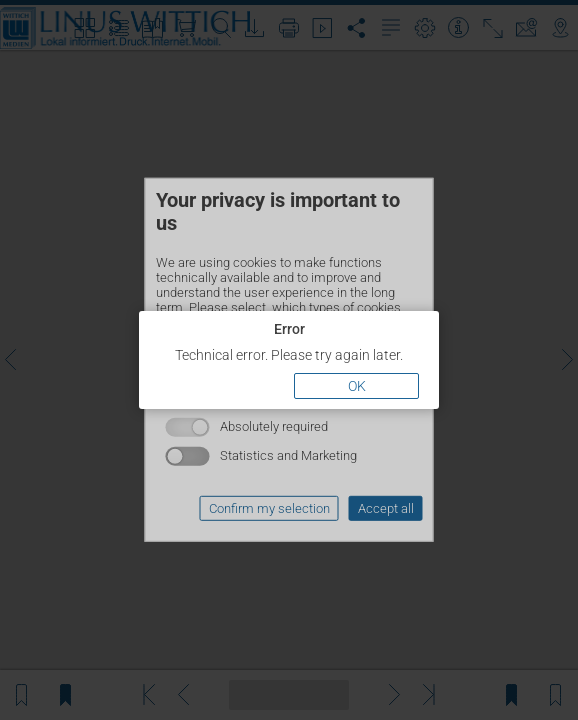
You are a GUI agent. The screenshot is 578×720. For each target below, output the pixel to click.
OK (357, 386)
